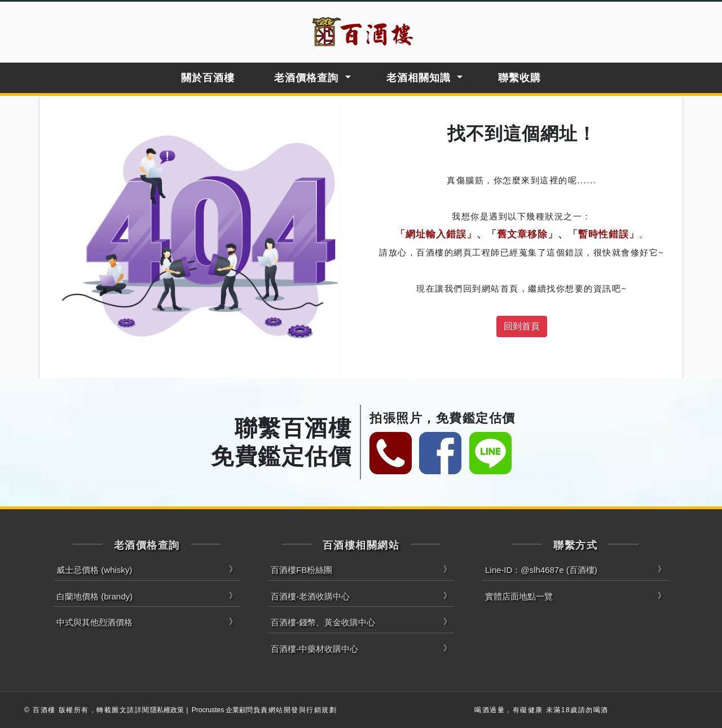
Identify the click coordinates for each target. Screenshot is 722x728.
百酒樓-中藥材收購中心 (314, 649)
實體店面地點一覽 (519, 596)
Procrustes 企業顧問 (223, 710)
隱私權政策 (167, 710)
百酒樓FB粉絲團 (301, 570)
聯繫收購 (520, 78)
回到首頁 (522, 326)
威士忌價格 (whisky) (94, 570)
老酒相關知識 (419, 78)
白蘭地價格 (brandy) (94, 596)
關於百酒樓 (208, 78)
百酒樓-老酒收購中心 (310, 596)
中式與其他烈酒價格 (94, 622)
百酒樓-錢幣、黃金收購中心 (323, 622)
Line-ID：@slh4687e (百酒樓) (541, 570)
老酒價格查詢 (306, 78)
